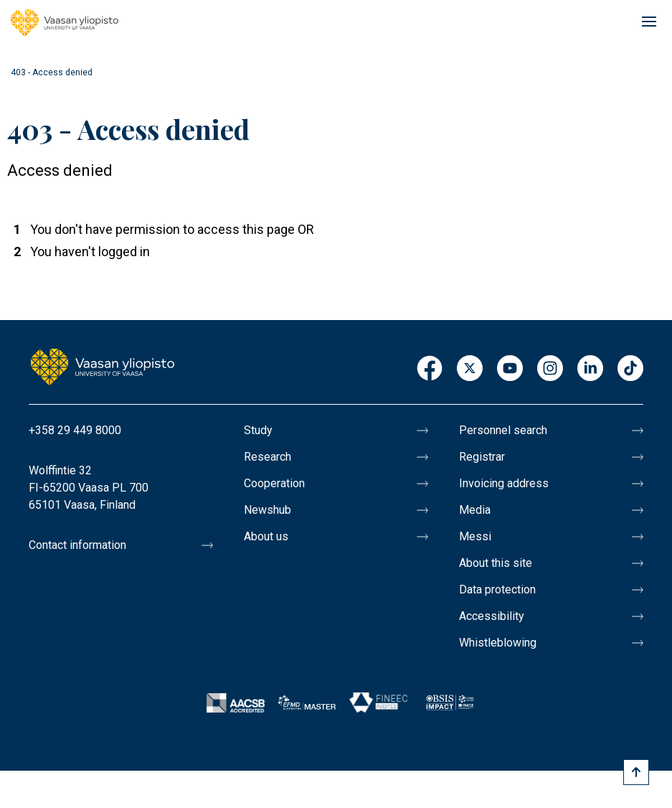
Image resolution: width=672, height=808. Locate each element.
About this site (496, 563)
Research (268, 457)
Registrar (482, 457)
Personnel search (503, 430)
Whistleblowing (498, 643)
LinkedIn (590, 369)
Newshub (268, 510)
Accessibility (492, 616)
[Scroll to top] (636, 772)
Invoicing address (504, 483)
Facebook (430, 369)
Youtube (510, 369)
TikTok (630, 369)
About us (266, 536)
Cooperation (274, 483)
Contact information (77, 545)
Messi (475, 536)
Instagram (550, 369)
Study (258, 430)
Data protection (497, 589)
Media (475, 510)
